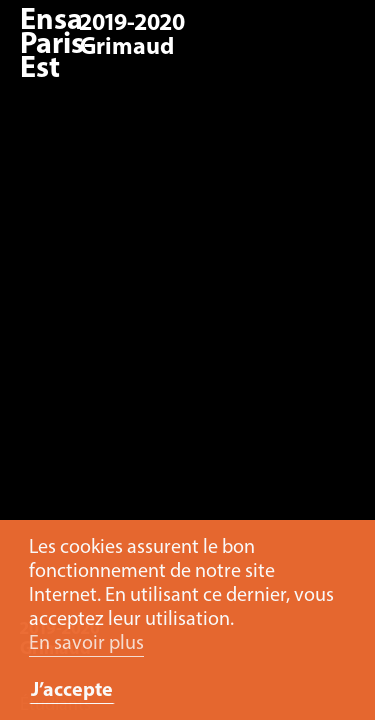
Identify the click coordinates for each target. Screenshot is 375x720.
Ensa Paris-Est (57, 45)
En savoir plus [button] (86, 644)
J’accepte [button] (72, 691)
